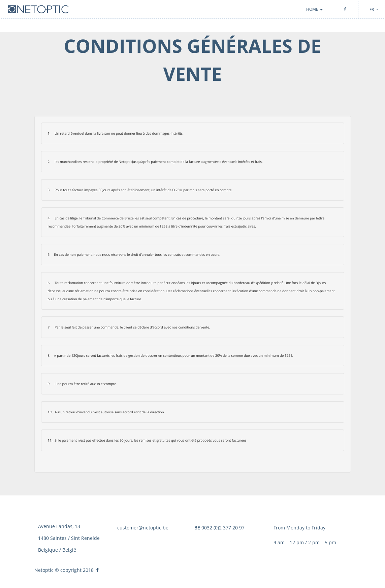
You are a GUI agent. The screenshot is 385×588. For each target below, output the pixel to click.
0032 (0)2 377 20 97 (219, 528)
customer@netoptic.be (143, 528)
